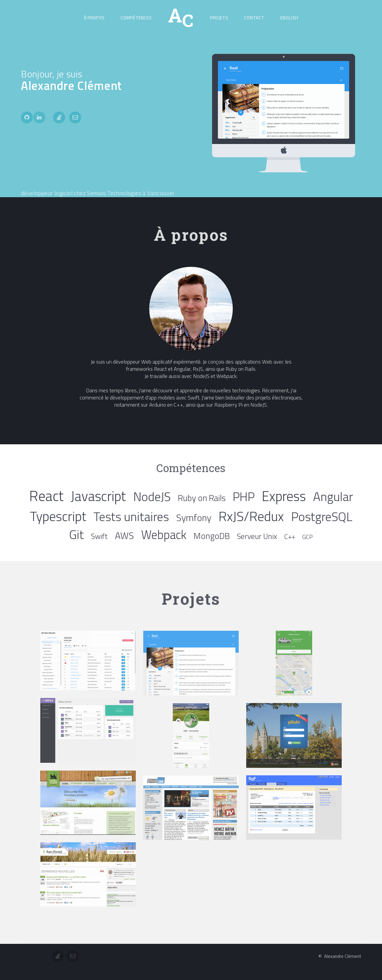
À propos (94, 18)
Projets (219, 18)
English (289, 18)
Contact (254, 18)
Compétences (136, 18)
